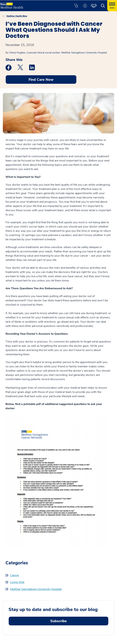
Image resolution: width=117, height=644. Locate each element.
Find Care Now (41, 80)
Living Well (17, 582)
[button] (76, 6)
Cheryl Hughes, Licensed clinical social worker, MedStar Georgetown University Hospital (58, 53)
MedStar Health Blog (17, 16)
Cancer (15, 575)
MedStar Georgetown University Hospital (36, 589)
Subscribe (58, 621)
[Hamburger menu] (112, 6)
